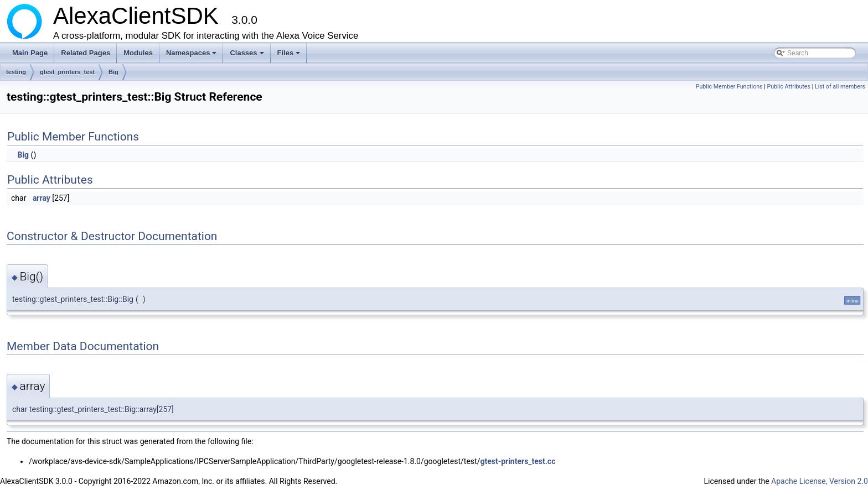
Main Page (30, 53)
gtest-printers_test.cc (518, 461)
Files (290, 56)
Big (113, 72)
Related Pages (86, 53)
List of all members (840, 87)
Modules (138, 53)
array (42, 198)
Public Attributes (789, 87)
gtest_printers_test (67, 72)
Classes (247, 56)
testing (16, 72)
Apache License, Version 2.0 (820, 481)
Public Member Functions (729, 87)
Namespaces (192, 56)
